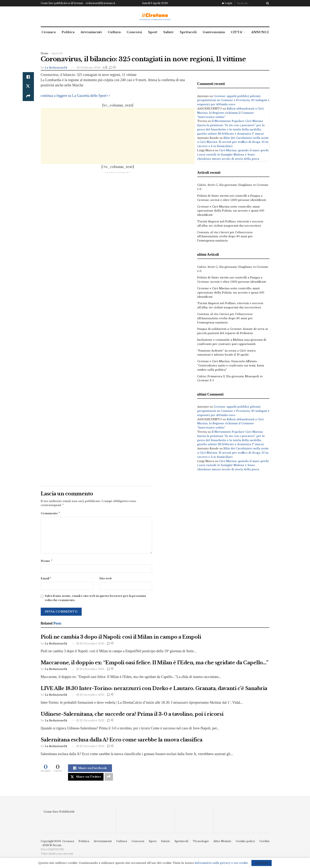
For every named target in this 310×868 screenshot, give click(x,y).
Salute (169, 32)
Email (46, 580)
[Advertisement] (118, 136)
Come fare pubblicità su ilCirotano (62, 3)
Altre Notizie (222, 843)
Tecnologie (201, 843)
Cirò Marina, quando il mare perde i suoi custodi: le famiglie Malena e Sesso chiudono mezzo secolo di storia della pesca (233, 155)
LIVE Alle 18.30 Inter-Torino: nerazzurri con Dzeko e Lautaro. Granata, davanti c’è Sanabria (154, 690)
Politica (68, 32)
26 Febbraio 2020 (89, 68)
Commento (51, 514)
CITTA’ (237, 32)
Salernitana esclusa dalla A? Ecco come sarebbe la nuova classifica (122, 741)
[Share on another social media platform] (28, 96)
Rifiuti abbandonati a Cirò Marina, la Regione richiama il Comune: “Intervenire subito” (231, 113)
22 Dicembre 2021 (90, 645)
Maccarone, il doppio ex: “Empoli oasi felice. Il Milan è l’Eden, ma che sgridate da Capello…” (155, 664)
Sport (153, 32)
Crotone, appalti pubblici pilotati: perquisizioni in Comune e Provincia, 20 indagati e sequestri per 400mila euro (233, 100)
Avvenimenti (91, 32)
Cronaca (49, 32)
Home (45, 53)
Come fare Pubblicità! (59, 813)
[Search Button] (267, 3)
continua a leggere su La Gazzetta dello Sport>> (76, 96)
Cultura (114, 32)
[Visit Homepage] (155, 17)
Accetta (262, 863)
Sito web (106, 580)
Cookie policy (245, 843)
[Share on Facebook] (28, 77)
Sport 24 (57, 53)
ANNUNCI (260, 32)
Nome (47, 562)
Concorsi (134, 32)
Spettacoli (188, 32)
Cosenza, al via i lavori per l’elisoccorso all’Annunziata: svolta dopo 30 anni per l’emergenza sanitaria (225, 237)
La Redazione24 (56, 68)
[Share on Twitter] (28, 87)
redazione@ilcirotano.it (100, 3)
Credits (264, 843)
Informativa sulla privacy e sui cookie (221, 863)
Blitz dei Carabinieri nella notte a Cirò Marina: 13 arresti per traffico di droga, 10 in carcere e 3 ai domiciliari (233, 142)
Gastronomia (214, 32)
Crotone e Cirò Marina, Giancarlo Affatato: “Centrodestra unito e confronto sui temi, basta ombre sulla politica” (231, 366)
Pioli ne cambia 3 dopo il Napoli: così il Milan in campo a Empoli (121, 638)
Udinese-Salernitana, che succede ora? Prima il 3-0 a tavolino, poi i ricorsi (132, 716)
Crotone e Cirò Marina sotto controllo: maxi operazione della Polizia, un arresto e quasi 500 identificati (231, 211)
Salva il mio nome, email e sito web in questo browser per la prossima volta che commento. (95, 600)
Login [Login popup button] (227, 3)
